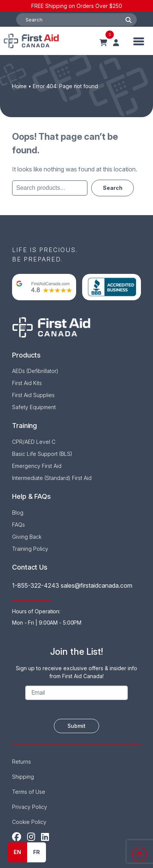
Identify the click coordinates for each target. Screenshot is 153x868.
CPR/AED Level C (34, 442)
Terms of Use (29, 792)
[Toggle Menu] (139, 41)
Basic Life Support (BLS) (42, 454)
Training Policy (30, 549)
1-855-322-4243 (36, 585)
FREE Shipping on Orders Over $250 (77, 6)
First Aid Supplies (33, 395)
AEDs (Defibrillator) (35, 371)
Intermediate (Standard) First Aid (52, 478)
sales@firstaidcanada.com (96, 585)
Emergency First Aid (37, 466)
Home (19, 86)
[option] (37, 852)
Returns (21, 762)
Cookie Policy (29, 822)
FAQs (18, 525)
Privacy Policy (30, 807)
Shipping (23, 777)
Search (112, 187)
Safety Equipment (34, 407)
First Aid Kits (27, 383)
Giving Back (27, 537)
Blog (18, 513)
